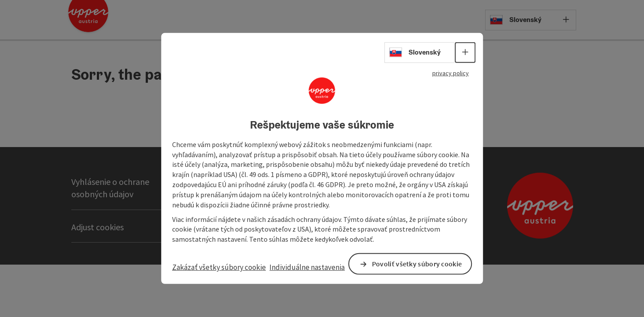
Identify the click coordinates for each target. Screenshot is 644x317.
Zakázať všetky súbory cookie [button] (210, 268)
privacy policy (447, 68)
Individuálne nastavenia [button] (289, 268)
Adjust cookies (98, 227)
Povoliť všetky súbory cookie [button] (404, 264)
